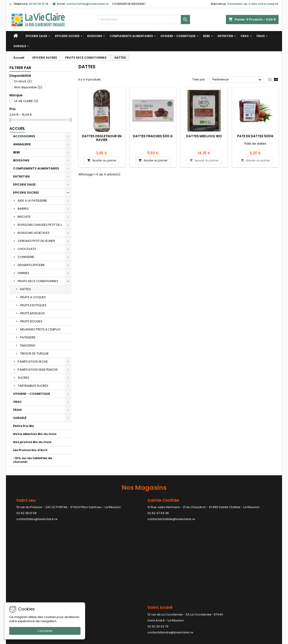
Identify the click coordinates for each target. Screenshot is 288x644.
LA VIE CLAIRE (26, 101)
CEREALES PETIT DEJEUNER (36, 241)
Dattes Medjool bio (204, 136)
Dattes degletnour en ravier (102, 138)
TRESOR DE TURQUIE (34, 353)
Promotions (18, 580)
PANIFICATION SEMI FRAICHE (38, 370)
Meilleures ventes (23, 592)
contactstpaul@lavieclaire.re (125, 554)
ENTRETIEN (225, 36)
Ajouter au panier (102, 160)
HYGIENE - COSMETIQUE (178, 36)
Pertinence (238, 80)
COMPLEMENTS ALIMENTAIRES (131, 36)
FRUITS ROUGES (31, 321)
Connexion (235, 4)
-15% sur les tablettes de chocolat (33, 460)
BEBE (207, 36)
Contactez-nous (91, 598)
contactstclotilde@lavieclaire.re (171, 519)
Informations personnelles (167, 580)
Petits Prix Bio (24, 426)
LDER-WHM (162, 640)
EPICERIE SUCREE (67, 36)
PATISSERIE (28, 337)
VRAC (245, 36)
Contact (226, 569)
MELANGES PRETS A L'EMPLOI (40, 329)
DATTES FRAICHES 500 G (153, 136)
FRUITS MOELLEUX (32, 313)
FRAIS (261, 36)
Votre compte (162, 569)
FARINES (23, 273)
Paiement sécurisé (92, 592)
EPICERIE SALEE (36, 36)
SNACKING (28, 345)
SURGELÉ (20, 46)
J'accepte (45, 631)
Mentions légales (91, 580)
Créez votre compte (263, 4)
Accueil (17, 128)
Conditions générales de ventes (102, 586)
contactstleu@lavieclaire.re (37, 519)
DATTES (25, 289)
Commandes (157, 586)
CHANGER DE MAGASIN (129, 4)
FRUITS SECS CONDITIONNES (38, 281)
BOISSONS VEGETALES (34, 233)
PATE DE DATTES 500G (255, 136)
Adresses (155, 598)
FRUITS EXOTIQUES (33, 305)
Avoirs (152, 592)
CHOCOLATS (27, 249)
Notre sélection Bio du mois (35, 434)
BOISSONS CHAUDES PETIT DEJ (40, 225)
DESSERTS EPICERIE (31, 265)
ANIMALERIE (22, 144)
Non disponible (28, 87)
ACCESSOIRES (24, 136)
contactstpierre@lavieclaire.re (214, 560)
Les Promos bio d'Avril (30, 450)
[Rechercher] (144, 20)
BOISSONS (95, 36)
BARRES (23, 209)
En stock (23, 81)
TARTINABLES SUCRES (33, 386)
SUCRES (23, 378)
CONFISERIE (26, 257)
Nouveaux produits (23, 586)
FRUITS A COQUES (33, 297)
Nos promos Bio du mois (32, 442)
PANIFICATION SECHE (33, 362)
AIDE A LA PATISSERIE (32, 201)
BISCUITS (24, 217)
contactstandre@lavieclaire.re (39, 554)
